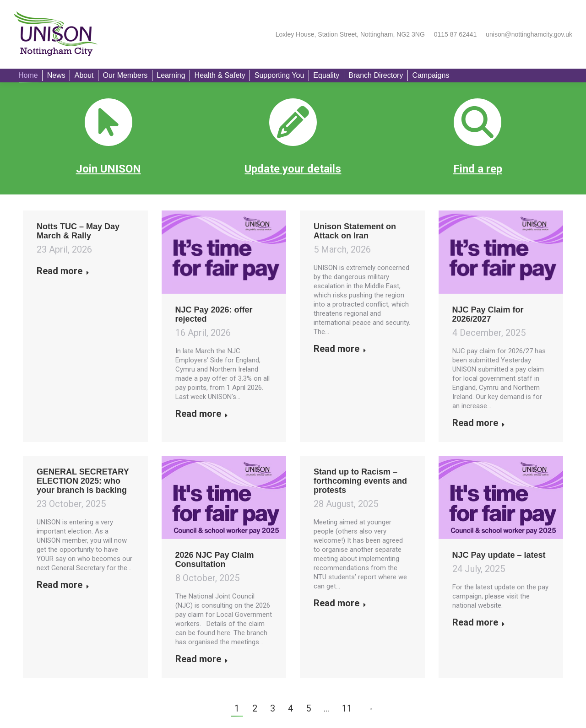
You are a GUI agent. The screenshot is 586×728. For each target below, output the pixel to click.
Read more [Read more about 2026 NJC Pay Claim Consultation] (202, 659)
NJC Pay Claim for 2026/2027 (488, 314)
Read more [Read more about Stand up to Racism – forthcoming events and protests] (340, 603)
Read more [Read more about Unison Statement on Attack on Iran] (340, 349)
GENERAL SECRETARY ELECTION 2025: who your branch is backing (83, 481)
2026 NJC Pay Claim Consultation (215, 560)
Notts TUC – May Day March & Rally (78, 231)
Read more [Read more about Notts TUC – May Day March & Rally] (63, 271)
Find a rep (478, 169)
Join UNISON (109, 169)
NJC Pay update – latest (499, 555)
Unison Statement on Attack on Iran (355, 231)
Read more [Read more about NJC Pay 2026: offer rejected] (202, 414)
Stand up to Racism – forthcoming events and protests (360, 481)
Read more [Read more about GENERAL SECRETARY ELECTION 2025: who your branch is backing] (63, 585)
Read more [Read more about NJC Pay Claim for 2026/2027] (479, 423)
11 (347, 708)
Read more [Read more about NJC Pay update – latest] (479, 622)
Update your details (293, 169)
